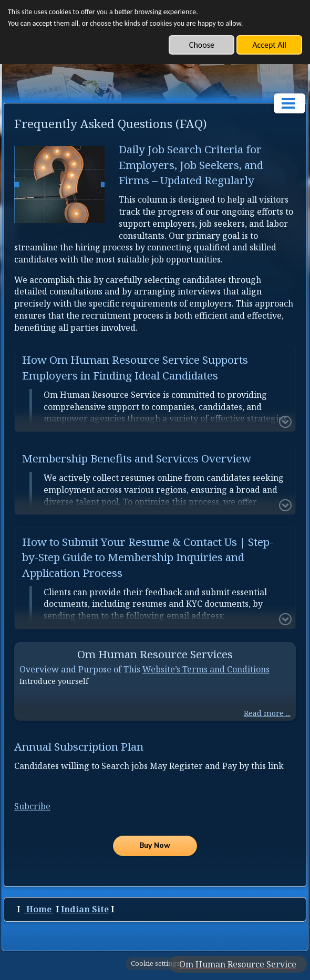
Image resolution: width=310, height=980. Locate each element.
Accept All (269, 45)
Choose (202, 45)
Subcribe (32, 806)
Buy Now (155, 845)
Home (40, 909)
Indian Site (85, 909)
